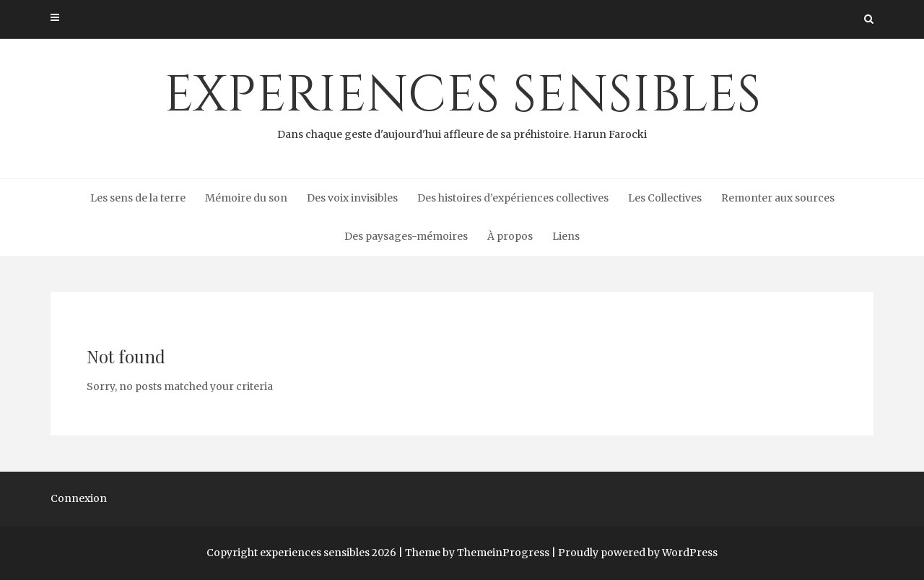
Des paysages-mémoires (406, 236)
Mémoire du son (246, 198)
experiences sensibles (462, 102)
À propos (510, 236)
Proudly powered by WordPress (638, 553)
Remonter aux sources (778, 198)
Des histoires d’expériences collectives (513, 198)
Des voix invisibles (352, 198)
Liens (566, 236)
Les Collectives (665, 198)
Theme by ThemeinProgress (477, 553)
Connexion (79, 498)
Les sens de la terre (138, 198)
